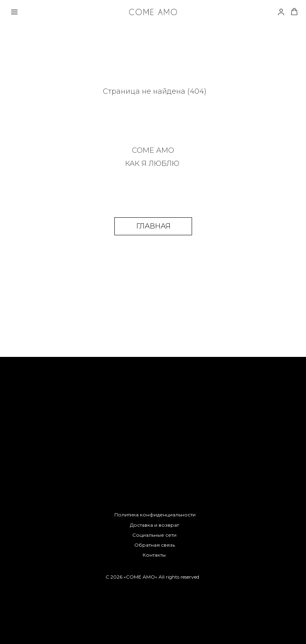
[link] (281, 12)
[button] (294, 12)
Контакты (154, 555)
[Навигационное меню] (14, 12)
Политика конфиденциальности (155, 515)
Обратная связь (155, 545)
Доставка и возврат (154, 525)
